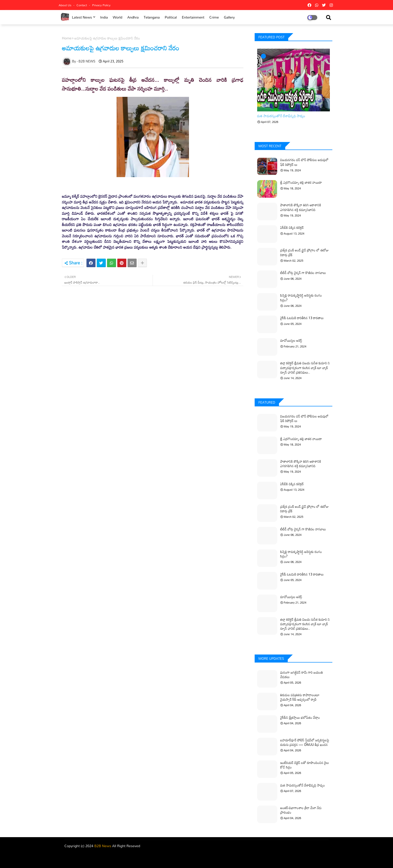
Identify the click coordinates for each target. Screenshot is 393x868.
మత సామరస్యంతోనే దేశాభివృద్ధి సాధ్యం (281, 116)
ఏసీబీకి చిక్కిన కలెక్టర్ (292, 228)
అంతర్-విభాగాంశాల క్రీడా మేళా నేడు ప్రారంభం (301, 810)
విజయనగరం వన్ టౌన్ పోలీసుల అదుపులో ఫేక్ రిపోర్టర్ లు (304, 162)
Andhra (133, 17)
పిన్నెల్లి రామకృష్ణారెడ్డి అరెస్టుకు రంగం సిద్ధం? (301, 298)
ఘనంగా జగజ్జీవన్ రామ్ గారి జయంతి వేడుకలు (302, 675)
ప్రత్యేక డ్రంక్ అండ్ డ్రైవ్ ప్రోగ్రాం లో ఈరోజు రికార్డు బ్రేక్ (305, 252)
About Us (65, 5)
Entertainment (193, 17)
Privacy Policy (101, 5)
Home (67, 38)
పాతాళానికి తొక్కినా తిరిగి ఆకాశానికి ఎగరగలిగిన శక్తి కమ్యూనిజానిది (301, 207)
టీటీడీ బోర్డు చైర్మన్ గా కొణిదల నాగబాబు (303, 273)
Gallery (229, 17)
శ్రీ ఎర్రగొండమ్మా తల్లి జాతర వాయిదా (301, 182)
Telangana (152, 17)
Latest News (82, 17)
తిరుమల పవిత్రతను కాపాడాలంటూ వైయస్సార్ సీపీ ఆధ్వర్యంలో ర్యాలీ (300, 697)
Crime (214, 17)
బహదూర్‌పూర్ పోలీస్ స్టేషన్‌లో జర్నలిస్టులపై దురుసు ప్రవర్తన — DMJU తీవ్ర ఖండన (305, 742)
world (118, 17)
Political (171, 17)
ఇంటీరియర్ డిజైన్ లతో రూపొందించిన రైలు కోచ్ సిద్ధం (305, 765)
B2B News (103, 846)
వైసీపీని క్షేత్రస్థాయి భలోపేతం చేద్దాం (300, 717)
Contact (82, 5)
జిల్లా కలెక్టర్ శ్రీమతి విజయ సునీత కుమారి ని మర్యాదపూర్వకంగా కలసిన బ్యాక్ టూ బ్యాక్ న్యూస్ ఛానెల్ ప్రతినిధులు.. (305, 368)
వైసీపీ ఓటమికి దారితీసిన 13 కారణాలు (302, 318)
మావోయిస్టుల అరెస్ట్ (291, 340)
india (104, 17)
